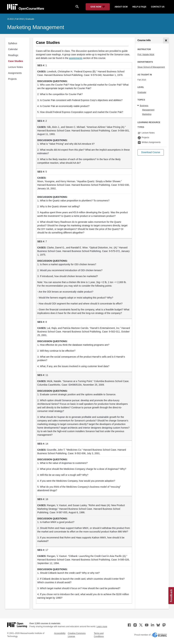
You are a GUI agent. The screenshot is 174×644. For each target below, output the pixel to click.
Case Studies (16, 61)
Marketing (147, 114)
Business (144, 106)
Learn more (102, 627)
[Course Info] (166, 40)
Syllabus (13, 43)
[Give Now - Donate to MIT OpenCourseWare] (98, 7)
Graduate (142, 92)
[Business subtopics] (139, 106)
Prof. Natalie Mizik (146, 55)
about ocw (121, 7)
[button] (151, 152)
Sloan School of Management (151, 67)
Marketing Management (36, 27)
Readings (13, 55)
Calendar (13, 49)
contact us (158, 7)
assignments (76, 58)
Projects (12, 79)
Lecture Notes (16, 67)
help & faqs (139, 7)
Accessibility (60, 633)
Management (148, 110)
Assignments (15, 73)
